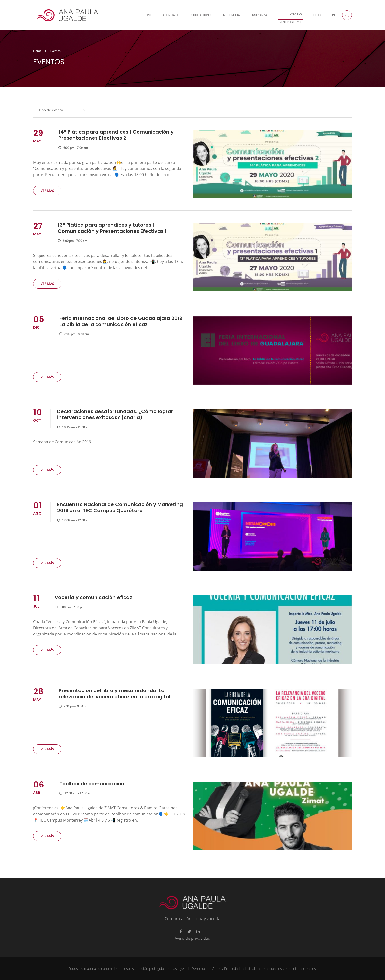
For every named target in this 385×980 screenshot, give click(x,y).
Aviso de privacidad (192, 938)
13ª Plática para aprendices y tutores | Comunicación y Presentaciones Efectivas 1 (112, 228)
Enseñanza (259, 15)
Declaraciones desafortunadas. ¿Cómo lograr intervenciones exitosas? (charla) (115, 414)
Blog (317, 15)
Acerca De (171, 15)
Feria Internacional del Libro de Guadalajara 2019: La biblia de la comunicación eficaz (122, 321)
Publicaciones (201, 15)
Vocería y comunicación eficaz (93, 597)
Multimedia (232, 15)
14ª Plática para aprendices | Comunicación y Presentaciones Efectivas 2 (116, 135)
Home (148, 15)
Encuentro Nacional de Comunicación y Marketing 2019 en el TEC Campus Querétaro (120, 507)
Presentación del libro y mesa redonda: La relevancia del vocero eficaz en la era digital (115, 694)
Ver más (47, 191)
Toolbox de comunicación (92, 784)
